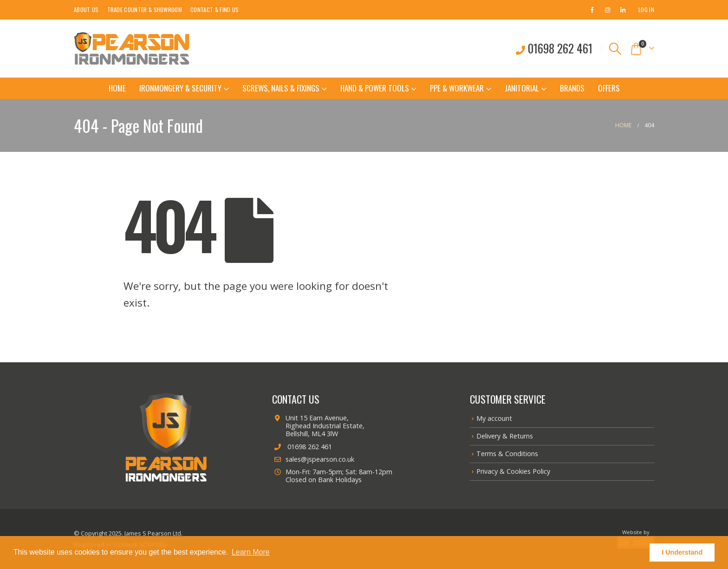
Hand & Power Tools (375, 88)
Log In (646, 10)
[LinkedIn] (623, 10)
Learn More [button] (251, 552)
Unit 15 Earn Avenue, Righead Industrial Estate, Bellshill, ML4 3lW (318, 426)
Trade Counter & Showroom (145, 10)
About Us (86, 10)
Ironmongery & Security (180, 88)
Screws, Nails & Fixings (281, 88)
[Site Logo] (132, 49)
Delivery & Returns (505, 436)
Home (117, 88)
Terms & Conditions (507, 454)
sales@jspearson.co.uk (313, 459)
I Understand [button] (682, 552)
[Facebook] (592, 10)
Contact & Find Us (214, 10)
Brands (572, 88)
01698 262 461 (302, 447)
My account (494, 418)
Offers (609, 88)
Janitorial (522, 88)
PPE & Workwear (457, 88)
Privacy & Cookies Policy (513, 471)
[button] (615, 49)
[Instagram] (607, 10)
